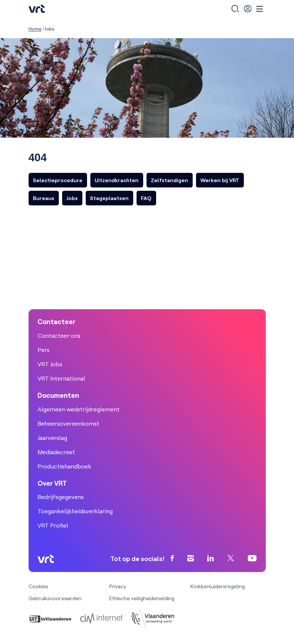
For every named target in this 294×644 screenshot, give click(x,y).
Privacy (118, 586)
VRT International (61, 378)
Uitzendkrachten (117, 180)
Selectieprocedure (58, 180)
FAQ (146, 198)
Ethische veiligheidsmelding (142, 598)
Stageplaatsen (109, 198)
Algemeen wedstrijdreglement (79, 409)
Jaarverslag (52, 438)
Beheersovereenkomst (68, 424)
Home (35, 29)
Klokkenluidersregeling (218, 586)
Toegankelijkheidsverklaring (75, 511)
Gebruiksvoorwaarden (55, 598)
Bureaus (44, 198)
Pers (44, 350)
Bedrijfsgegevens (61, 497)
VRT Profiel (53, 525)
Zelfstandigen (169, 180)
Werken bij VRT (220, 180)
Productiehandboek (64, 466)
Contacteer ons (59, 336)
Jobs (72, 198)
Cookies (38, 586)
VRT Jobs (50, 364)
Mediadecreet (56, 452)
